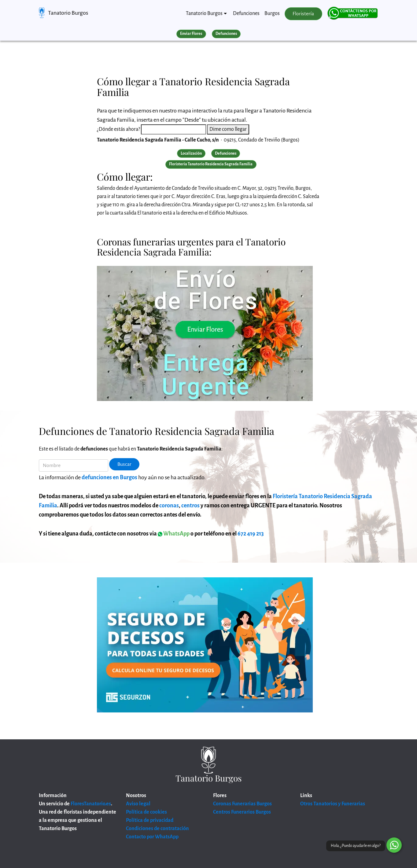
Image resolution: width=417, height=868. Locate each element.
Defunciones (246, 13)
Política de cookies (146, 812)
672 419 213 (251, 534)
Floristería (303, 14)
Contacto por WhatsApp (152, 837)
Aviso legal (138, 804)
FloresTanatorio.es (91, 804)
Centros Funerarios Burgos (242, 812)
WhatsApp (174, 534)
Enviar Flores (191, 34)
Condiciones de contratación (157, 829)
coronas (169, 506)
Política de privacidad (150, 820)
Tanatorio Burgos (68, 13)
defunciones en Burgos (109, 477)
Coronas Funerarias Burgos (242, 804)
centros (190, 506)
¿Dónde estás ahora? (118, 129)
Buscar (124, 464)
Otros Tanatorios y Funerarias (333, 804)
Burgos (272, 13)
